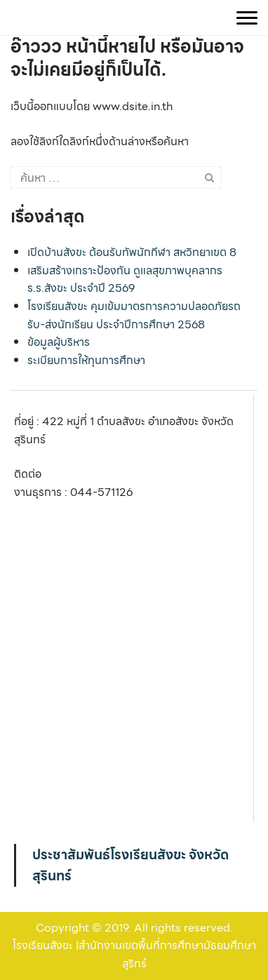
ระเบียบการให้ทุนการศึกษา (86, 360)
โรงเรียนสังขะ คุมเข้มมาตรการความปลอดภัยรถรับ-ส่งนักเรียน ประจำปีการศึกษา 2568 (134, 315)
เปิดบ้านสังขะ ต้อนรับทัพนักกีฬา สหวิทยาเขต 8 (132, 252)
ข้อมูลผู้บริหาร (59, 342)
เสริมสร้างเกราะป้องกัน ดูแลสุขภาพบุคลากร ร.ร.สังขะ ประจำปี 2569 (125, 280)
